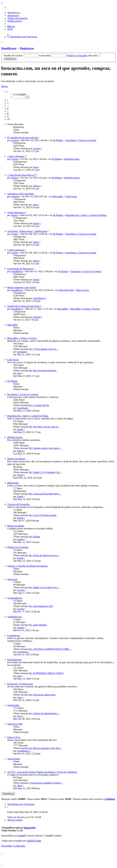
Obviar (5, 86)
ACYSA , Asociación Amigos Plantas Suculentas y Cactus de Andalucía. (42, 772)
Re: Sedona (35, 537)
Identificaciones (72, 159)
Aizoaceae (12, 579)
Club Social (71, 196)
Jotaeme (37, 317)
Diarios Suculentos (16, 459)
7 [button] (8, 111)
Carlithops (110, 799)
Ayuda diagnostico (16, 212)
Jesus (35, 167)
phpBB (21, 836)
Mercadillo (58, 196)
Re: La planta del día (39, 405)
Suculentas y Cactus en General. (81, 140)
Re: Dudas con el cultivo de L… (45, 587)
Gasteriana (22, 408)
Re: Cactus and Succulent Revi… (45, 494)
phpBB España (34, 841)
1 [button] (8, 103)
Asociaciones (14, 759)
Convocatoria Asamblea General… (46, 783)
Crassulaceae (14, 635)
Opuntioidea (13, 705)
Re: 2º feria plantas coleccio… (44, 349)
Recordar (95, 56)
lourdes (21, 539)
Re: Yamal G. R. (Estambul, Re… (45, 472)
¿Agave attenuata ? (16, 156)
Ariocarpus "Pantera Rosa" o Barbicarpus (27, 231)
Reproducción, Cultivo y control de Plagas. (86, 215)
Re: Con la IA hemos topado (43, 515)
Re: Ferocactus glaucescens (42, 695)
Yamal (36, 242)
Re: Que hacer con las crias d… (44, 427)
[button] (8, 91)
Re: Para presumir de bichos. (43, 370)
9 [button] (8, 116)
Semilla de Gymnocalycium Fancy (24, 306)
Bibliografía (13, 483)
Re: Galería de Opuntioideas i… (45, 713)
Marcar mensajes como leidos (22, 287)
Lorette (14, 159)
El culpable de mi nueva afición (23, 138)
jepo (19, 373)
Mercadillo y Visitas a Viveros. (85, 309)
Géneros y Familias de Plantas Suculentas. (28, 566)
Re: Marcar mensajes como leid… (46, 748)
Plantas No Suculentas (18, 547)
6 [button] (8, 108)
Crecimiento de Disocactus (20, 269)
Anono (14, 215)
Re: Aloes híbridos (38, 625)
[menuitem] (14, 13)
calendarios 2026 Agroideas (21, 194)
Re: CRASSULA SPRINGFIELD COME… (50, 649)
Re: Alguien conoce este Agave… (45, 448)
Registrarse (27, 48)
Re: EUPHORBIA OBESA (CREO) (46, 673)
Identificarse (9, 48)
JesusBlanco (17, 271)
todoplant (22, 352)
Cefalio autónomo (16, 250)
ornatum (15, 196)
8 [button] (8, 114)
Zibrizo (15, 178)
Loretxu (15, 140)
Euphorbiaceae (14, 660)
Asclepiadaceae (15, 598)
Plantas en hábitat (16, 526)
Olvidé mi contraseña (77, 56)
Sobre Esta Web (66, 290)
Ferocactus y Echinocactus (20, 684)
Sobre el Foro (82, 290)
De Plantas (58, 140)
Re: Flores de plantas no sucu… (44, 555)
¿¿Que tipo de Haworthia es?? (22, 175)
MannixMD (30, 828)
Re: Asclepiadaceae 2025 (41, 606)
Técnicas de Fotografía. (19, 504)
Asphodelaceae (15, 617)
